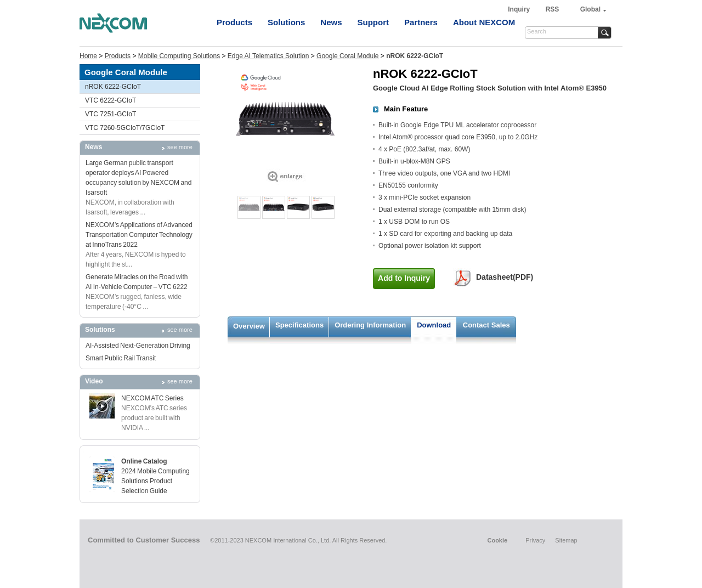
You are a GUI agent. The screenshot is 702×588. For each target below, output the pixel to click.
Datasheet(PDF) (505, 277)
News (331, 22)
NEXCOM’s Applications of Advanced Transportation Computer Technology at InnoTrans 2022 (139, 235)
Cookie (497, 540)
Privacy (535, 540)
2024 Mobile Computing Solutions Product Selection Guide (155, 481)
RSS (553, 9)
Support (373, 22)
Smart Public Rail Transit (121, 358)
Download (434, 325)
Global (590, 9)
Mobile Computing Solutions (179, 56)
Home (88, 56)
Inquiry (520, 9)
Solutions (286, 22)
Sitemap (566, 540)
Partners (421, 22)
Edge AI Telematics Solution (268, 56)
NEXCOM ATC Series (152, 398)
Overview (249, 326)
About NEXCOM (484, 22)
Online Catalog (144, 461)
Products (234, 22)
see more (180, 147)
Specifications (299, 325)
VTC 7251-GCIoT (111, 114)
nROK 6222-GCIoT (113, 87)
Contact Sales (486, 325)
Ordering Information (370, 325)
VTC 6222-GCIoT (111, 100)
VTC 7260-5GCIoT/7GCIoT (125, 128)
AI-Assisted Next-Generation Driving (138, 346)
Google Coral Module (347, 56)
